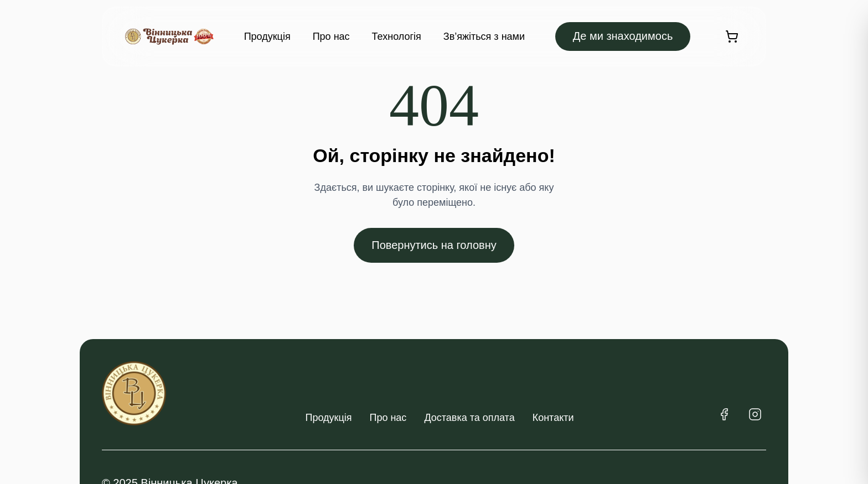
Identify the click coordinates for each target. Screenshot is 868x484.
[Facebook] (724, 414)
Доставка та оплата (469, 418)
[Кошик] (732, 37)
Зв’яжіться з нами (484, 37)
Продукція (267, 37)
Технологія (397, 37)
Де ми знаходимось (623, 36)
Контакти (553, 418)
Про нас (331, 37)
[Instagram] (755, 414)
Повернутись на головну (434, 245)
